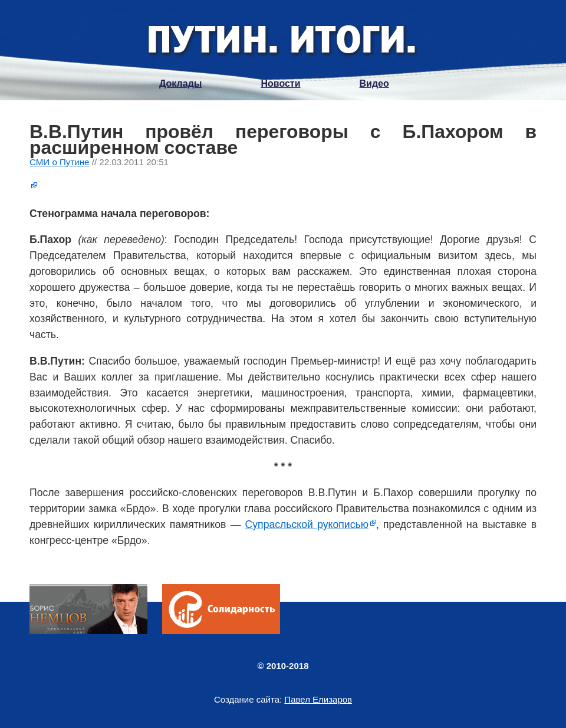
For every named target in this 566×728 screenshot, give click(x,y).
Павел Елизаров (318, 699)
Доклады (180, 83)
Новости (280, 83)
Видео (374, 83)
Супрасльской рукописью (307, 524)
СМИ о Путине (60, 162)
